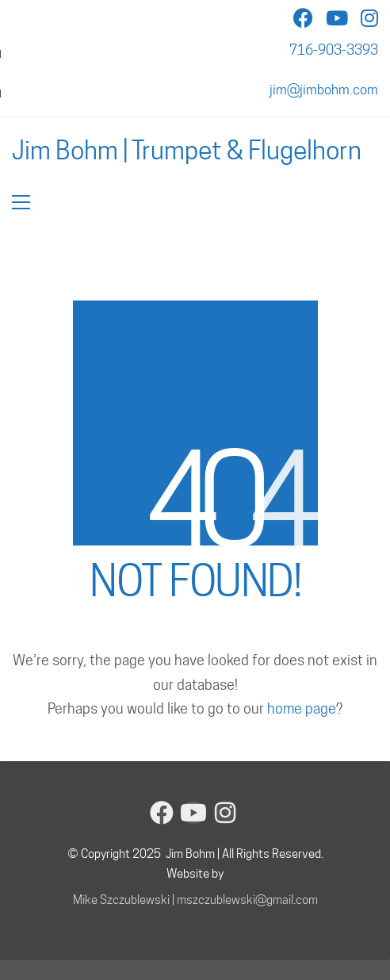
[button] (21, 202)
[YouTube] (193, 813)
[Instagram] (225, 813)
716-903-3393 (334, 50)
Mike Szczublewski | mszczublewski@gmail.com (195, 900)
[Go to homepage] (187, 150)
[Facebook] (162, 813)
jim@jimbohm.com (324, 90)
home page (302, 708)
